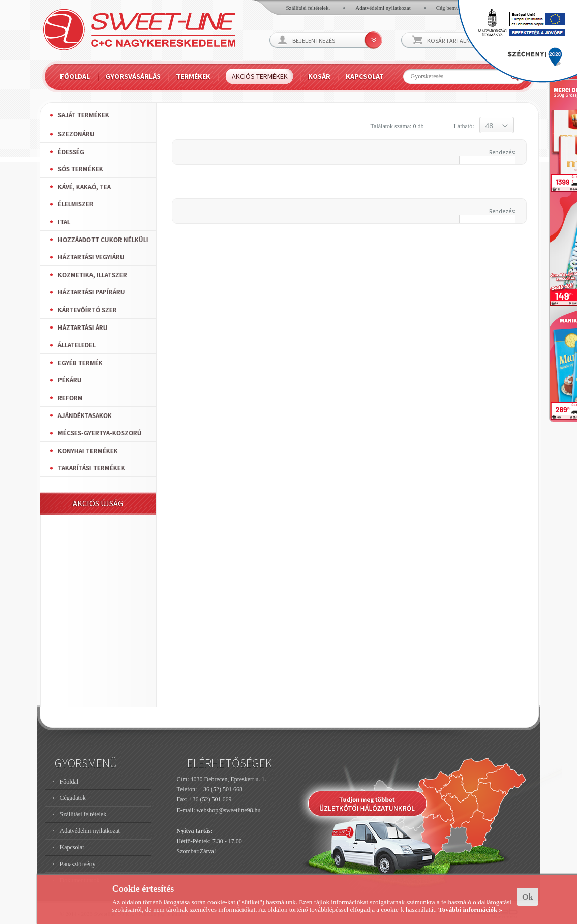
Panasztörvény (78, 864)
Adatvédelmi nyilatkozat (383, 8)
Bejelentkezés (314, 40)
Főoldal (75, 76)
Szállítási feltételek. (308, 8)
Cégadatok (73, 798)
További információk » (470, 910)
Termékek (193, 76)
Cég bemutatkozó (456, 8)
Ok (527, 897)
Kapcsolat (365, 76)
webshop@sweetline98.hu (229, 810)
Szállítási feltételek (83, 814)
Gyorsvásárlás (133, 76)
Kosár (319, 76)
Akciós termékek (260, 76)
